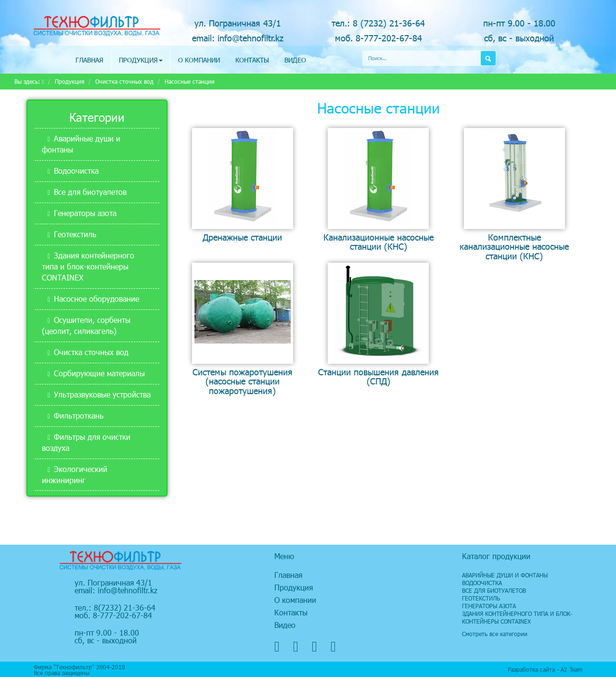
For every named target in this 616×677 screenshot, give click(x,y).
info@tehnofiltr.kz (128, 590)
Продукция (141, 60)
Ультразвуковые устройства (102, 394)
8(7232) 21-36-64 (125, 607)
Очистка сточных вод (124, 81)
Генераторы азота (85, 213)
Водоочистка (76, 171)
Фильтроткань (79, 415)
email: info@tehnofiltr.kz (238, 38)
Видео (295, 60)
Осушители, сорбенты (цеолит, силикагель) (86, 325)
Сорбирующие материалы (99, 373)
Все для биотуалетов (90, 192)
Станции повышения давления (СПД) (379, 376)
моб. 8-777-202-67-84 (379, 38)
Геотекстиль (75, 234)
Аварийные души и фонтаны (81, 144)
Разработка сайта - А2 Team (545, 669)
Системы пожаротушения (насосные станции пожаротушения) (243, 381)
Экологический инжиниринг (75, 474)
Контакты (252, 60)
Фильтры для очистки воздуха (86, 442)
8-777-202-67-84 (122, 615)
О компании (199, 60)
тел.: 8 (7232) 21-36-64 (378, 23)
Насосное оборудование (96, 299)
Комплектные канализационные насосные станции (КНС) (514, 246)
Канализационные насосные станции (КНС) (379, 242)
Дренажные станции (242, 237)
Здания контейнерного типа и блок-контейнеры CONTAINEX (88, 266)
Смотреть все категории (495, 634)
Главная (90, 60)
